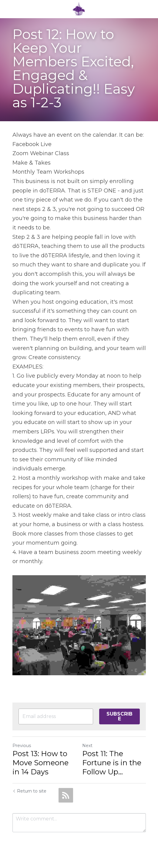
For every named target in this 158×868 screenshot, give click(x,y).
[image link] (79, 9)
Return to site (29, 791)
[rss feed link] (66, 795)
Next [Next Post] (87, 746)
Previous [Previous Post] (22, 746)
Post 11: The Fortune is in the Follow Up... (112, 763)
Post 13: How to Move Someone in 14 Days (40, 763)
